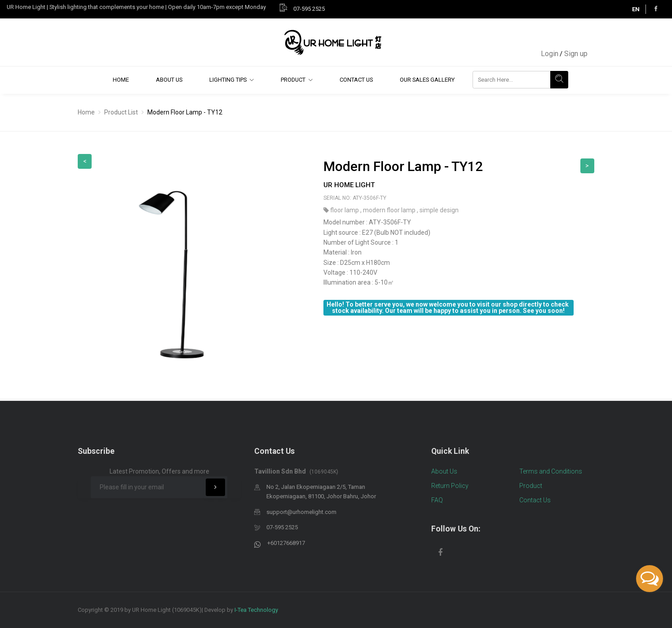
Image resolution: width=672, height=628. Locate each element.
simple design (439, 210)
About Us (169, 80)
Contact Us (356, 80)
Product (293, 80)
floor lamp (345, 210)
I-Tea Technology (256, 610)
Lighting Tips (228, 80)
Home (121, 80)
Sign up (576, 54)
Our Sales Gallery (427, 80)
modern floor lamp (390, 210)
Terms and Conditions (551, 471)
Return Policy (450, 486)
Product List (121, 112)
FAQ (437, 500)
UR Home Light (349, 185)
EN (636, 9)
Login (550, 54)
